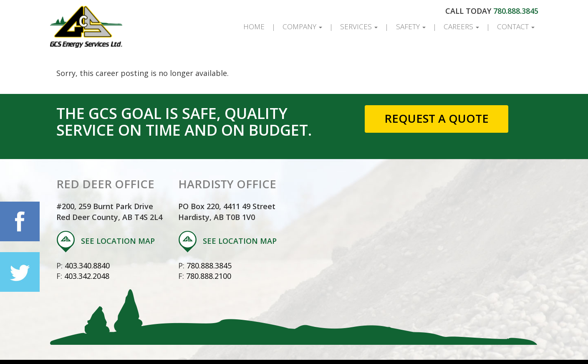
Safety (411, 27)
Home (254, 27)
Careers (461, 27)
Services (359, 27)
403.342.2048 (87, 276)
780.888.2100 (209, 276)
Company (302, 27)
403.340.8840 (87, 265)
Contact (516, 27)
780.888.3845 (516, 11)
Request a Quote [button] (437, 118)
